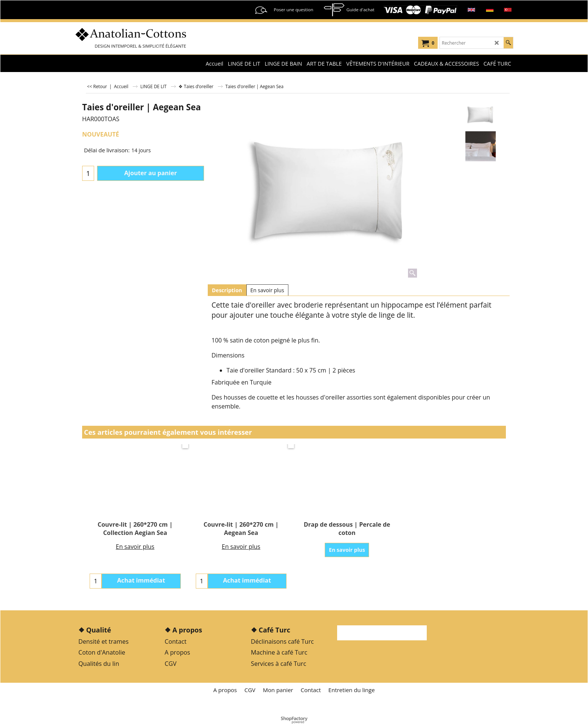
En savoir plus (267, 290)
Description (227, 290)
